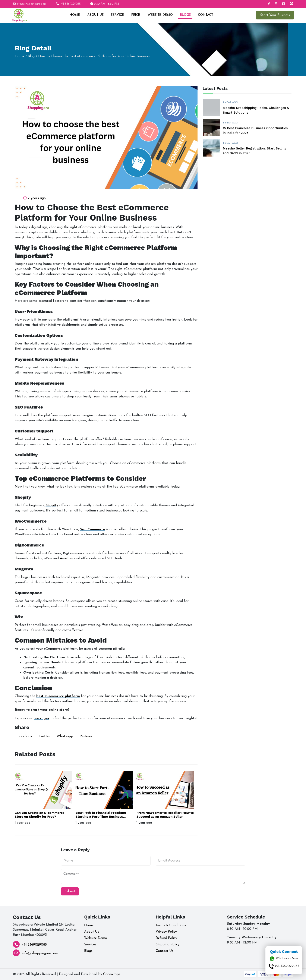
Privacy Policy (166, 932)
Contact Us (165, 951)
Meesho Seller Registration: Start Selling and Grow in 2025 (255, 151)
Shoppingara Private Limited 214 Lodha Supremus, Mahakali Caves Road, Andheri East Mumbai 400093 (45, 930)
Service (117, 15)
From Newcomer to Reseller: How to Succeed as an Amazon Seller (165, 815)
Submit (70, 891)
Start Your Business (275, 15)
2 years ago (37, 198)
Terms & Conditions (171, 925)
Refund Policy (166, 938)
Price (135, 15)
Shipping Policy (168, 945)
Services (90, 945)
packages (41, 718)
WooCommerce (93, 529)
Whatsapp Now (284, 959)
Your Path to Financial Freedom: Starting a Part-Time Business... (101, 815)
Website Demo (160, 15)
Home (74, 15)
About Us (95, 15)
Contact (205, 15)
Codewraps (112, 974)
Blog (31, 56)
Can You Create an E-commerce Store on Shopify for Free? (40, 815)
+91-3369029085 (34, 945)
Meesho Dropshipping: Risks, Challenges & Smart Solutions (256, 110)
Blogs (185, 15)
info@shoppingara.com (40, 953)
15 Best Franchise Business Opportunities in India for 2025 (255, 131)
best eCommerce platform (58, 696)
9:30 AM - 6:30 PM (105, 4)
